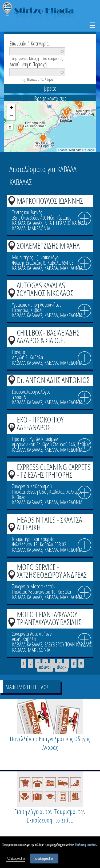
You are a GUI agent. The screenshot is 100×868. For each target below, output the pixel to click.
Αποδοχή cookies (44, 859)
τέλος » (61, 667)
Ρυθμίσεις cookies (16, 859)
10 (12, 621)
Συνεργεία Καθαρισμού (32, 486)
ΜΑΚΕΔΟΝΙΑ (39, 228)
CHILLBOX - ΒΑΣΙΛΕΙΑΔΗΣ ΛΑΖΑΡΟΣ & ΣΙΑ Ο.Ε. (48, 336)
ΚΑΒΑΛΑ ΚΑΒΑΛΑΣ (27, 223)
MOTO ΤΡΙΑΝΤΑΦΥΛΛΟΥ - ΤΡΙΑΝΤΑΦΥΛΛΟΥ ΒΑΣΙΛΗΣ (49, 618)
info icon (85, 219)
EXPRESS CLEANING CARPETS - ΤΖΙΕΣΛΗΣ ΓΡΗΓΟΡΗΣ (54, 471)
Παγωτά (19, 352)
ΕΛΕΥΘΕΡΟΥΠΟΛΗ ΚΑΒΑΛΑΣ (68, 644)
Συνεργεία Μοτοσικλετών (34, 586)
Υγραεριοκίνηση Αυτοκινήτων (37, 305)
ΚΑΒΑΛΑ (19, 228)
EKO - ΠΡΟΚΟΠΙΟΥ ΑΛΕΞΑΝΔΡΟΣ (40, 423)
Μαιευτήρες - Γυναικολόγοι (36, 257)
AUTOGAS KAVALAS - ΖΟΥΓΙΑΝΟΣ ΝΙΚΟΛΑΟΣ (45, 289)
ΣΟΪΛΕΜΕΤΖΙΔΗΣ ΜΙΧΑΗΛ (48, 245)
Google (90, 150)
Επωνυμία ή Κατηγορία (29, 43)
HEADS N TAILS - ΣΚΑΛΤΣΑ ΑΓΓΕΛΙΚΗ (49, 523)
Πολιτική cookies (86, 845)
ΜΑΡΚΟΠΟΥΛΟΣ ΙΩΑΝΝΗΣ (50, 201)
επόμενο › (45, 667)
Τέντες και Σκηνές (27, 212)
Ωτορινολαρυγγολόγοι (31, 392)
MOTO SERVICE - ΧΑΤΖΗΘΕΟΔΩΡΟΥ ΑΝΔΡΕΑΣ (52, 571)
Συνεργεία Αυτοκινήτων (32, 634)
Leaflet (62, 150)
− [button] (11, 116)
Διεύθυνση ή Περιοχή (28, 64)
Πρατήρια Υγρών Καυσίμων (35, 439)
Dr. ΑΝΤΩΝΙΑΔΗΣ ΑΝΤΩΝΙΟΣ (53, 380)
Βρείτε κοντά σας (50, 98)
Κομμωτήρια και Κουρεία (33, 539)
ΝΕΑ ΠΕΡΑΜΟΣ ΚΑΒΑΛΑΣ (66, 223)
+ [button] (11, 108)
